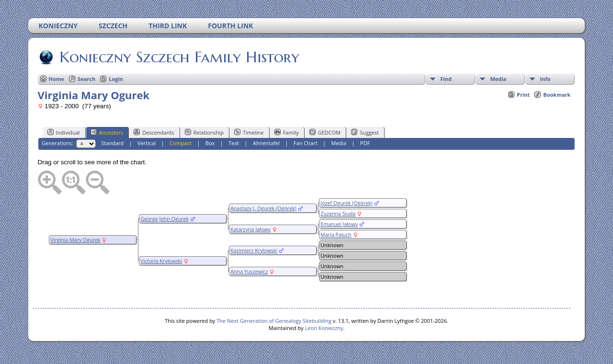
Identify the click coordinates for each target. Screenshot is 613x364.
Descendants (154, 132)
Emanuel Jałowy (339, 224)
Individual (64, 132)
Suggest (365, 132)
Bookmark (557, 95)
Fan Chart (306, 143)
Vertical (147, 143)
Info (545, 79)
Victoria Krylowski (161, 261)
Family (287, 132)
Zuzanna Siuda (338, 214)
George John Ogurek (165, 219)
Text (234, 143)
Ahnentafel (266, 143)
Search (86, 79)
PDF (365, 143)
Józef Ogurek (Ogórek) (346, 203)
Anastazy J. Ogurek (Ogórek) (263, 208)
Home (57, 79)
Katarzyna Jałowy (250, 229)
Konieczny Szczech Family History (179, 57)
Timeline (249, 132)
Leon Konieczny (324, 328)
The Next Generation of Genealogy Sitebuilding (274, 321)
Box (210, 143)
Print (523, 95)
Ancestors (107, 132)
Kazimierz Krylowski (254, 250)
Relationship (204, 132)
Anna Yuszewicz (249, 272)
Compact (181, 143)
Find (446, 79)
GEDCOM (325, 132)
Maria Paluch (336, 235)
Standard (112, 143)
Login (116, 79)
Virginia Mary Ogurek (75, 240)
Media (498, 79)
